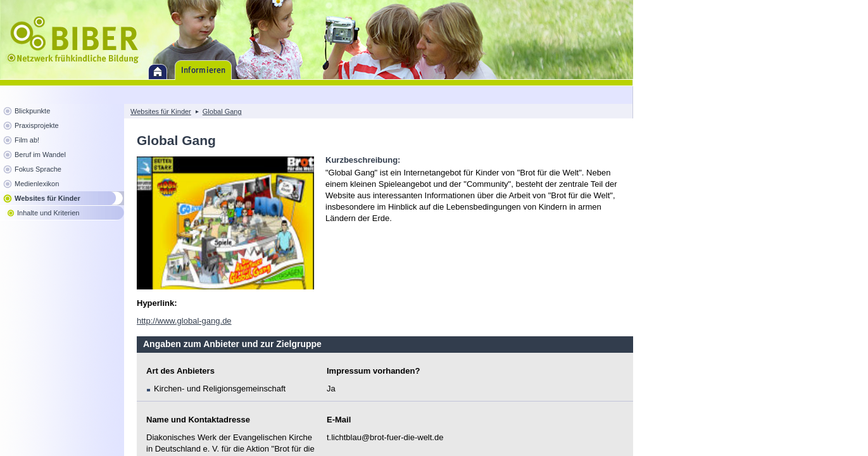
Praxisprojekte (37, 125)
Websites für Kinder (47, 198)
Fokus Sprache (38, 169)
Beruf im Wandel (40, 155)
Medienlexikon (37, 184)
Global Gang (222, 111)
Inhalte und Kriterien (48, 213)
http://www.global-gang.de (184, 321)
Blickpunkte (32, 111)
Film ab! (27, 140)
